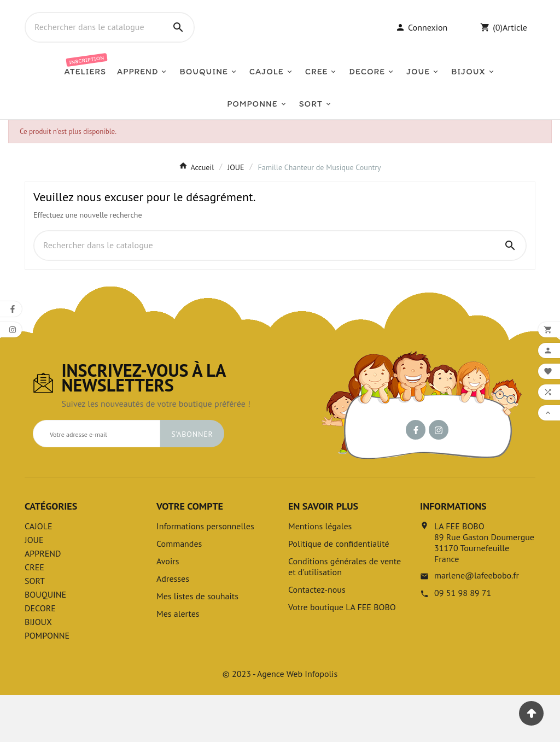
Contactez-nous (317, 636)
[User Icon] (421, 51)
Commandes (179, 591)
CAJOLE (39, 573)
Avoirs (168, 608)
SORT (35, 628)
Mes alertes (178, 661)
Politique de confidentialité (339, 591)
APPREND (43, 600)
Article (515, 51)
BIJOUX (38, 669)
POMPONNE (47, 682)
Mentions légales (320, 573)
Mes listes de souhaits (197, 643)
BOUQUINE (45, 641)
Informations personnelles (205, 573)
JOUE (34, 587)
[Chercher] (94, 51)
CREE (34, 614)
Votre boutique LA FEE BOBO (342, 654)
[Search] (178, 51)
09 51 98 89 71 (463, 640)
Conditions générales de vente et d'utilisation (345, 614)
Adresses (173, 626)
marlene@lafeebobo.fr (477, 622)
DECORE (40, 655)
